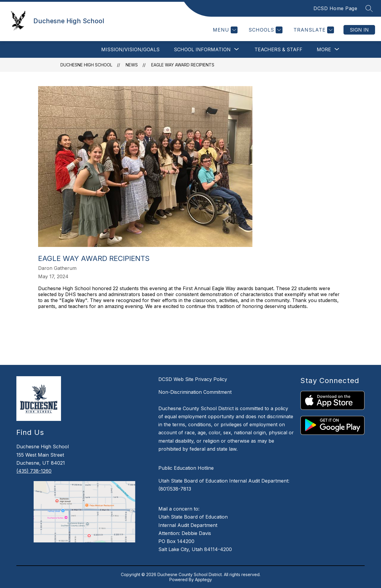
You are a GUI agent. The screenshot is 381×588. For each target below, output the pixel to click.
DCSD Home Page (335, 8)
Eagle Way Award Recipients (183, 65)
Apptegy (203, 580)
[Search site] (369, 8)
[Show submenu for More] (324, 49)
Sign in (359, 30)
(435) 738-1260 (34, 471)
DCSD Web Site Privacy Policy (193, 379)
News (132, 65)
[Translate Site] (313, 30)
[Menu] (224, 30)
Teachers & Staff (278, 49)
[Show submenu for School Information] (202, 49)
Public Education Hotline (186, 468)
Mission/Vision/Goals (130, 49)
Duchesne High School (86, 65)
